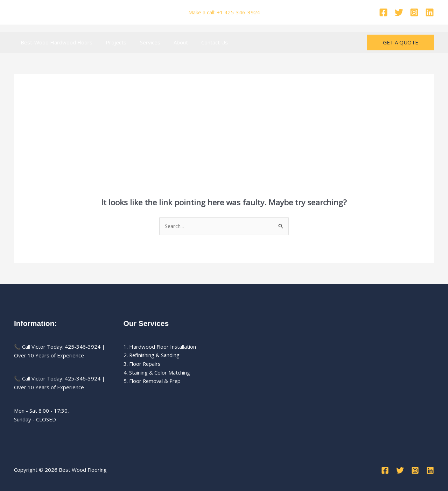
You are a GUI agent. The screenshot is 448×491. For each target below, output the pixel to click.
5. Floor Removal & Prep (153, 381)
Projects (112, 42)
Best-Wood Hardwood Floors (55, 42)
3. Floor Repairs (142, 364)
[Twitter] (399, 12)
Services (143, 42)
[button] (401, 42)
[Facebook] (383, 12)
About (171, 42)
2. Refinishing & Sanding (152, 355)
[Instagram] (414, 12)
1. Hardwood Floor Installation (160, 347)
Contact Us (202, 42)
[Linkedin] (430, 12)
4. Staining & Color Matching (157, 373)
